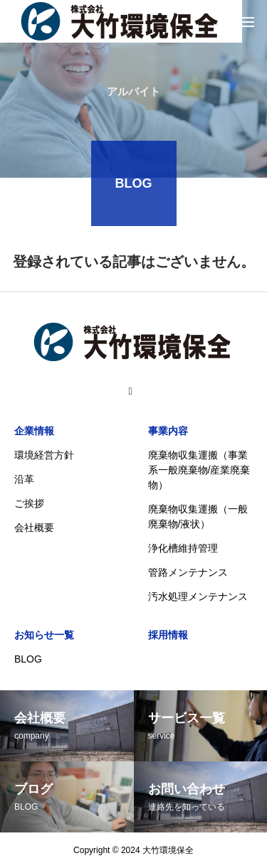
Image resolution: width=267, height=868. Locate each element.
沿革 (24, 479)
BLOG (28, 659)
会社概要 (34, 527)
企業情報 (34, 431)
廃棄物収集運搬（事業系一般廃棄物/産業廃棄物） (199, 470)
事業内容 (168, 431)
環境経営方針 (44, 455)
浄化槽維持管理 (183, 548)
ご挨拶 (29, 503)
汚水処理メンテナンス (198, 596)
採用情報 (168, 635)
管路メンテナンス (188, 572)
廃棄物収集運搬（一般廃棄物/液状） (198, 516)
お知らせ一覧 (44, 635)
